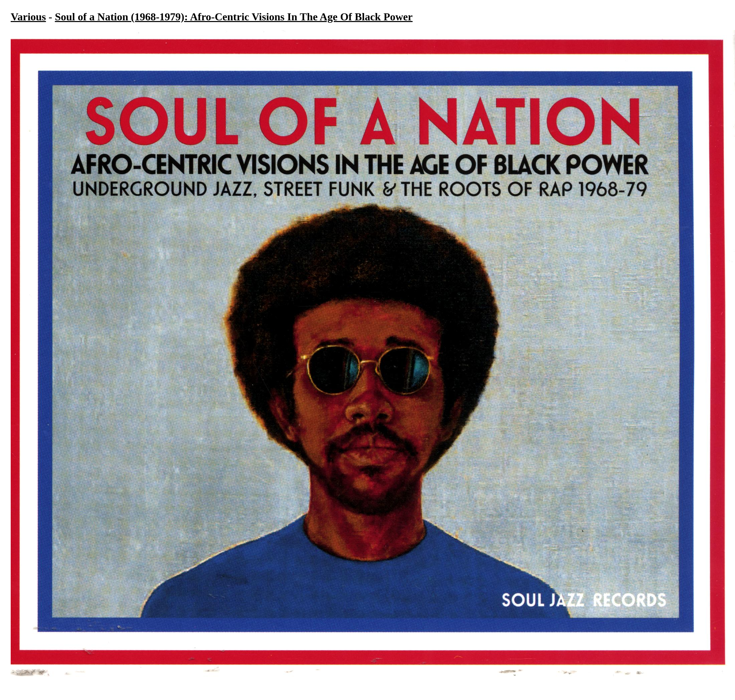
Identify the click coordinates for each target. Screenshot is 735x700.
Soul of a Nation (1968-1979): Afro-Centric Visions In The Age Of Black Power (234, 17)
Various (28, 17)
